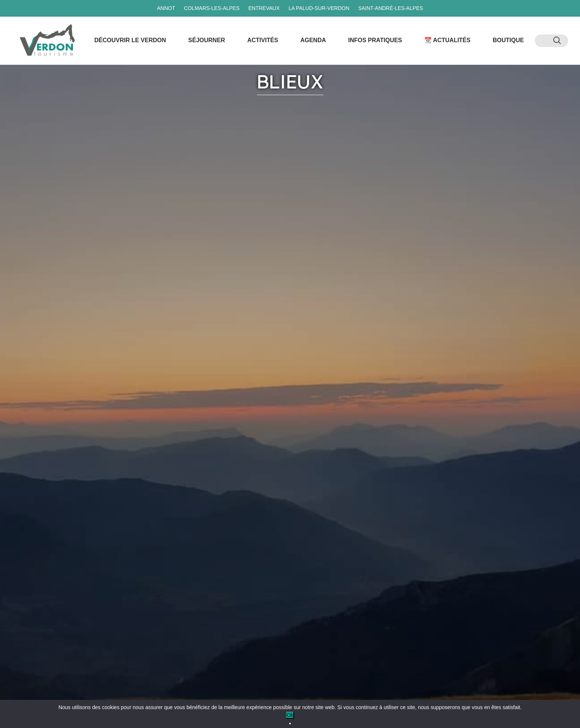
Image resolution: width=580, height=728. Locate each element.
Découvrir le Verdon (130, 40)
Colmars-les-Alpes (212, 8)
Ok (290, 715)
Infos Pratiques (375, 40)
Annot (166, 8)
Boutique (508, 40)
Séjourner (207, 40)
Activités (263, 40)
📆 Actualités (447, 40)
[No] (290, 724)
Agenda (313, 40)
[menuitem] (544, 41)
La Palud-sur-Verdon (319, 8)
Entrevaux (264, 8)
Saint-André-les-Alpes (390, 8)
